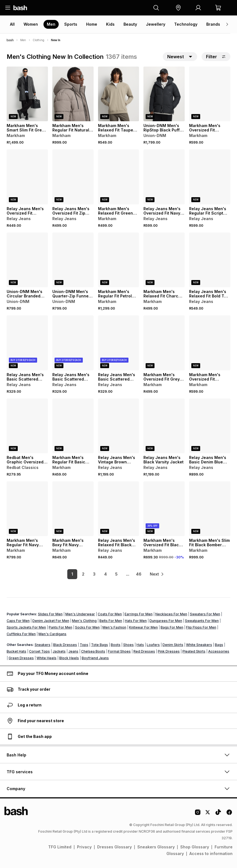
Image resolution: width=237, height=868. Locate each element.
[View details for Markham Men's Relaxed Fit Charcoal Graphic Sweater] (164, 260)
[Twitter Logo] (208, 814)
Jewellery (156, 24)
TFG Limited (60, 847)
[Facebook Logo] (229, 814)
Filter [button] (216, 57)
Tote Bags (100, 645)
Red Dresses (144, 651)
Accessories (219, 651)
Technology (186, 24)
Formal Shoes (119, 651)
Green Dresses (21, 658)
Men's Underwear (80, 614)
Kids (110, 24)
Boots (116, 645)
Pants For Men (60, 627)
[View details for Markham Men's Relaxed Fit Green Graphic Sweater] (119, 177)
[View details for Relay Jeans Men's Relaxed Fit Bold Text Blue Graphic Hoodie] (210, 260)
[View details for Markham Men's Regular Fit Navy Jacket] (27, 509)
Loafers (153, 645)
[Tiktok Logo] (218, 814)
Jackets (59, 651)
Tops (84, 645)
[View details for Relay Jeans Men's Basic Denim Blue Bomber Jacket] (210, 426)
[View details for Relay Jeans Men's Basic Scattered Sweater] (27, 343)
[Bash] (10, 40)
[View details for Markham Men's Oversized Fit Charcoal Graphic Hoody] (210, 343)
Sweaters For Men (205, 614)
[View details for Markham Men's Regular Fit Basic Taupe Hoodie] (73, 426)
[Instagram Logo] (198, 814)
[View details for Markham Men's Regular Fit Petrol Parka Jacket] (119, 260)
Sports (71, 24)
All (12, 24)
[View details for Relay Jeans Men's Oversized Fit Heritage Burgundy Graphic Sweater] (27, 177)
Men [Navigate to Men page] (23, 40)
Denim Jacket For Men (51, 621)
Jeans (73, 651)
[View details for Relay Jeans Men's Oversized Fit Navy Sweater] (164, 177)
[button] (178, 8)
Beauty (130, 24)
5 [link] (116, 574)
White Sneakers (199, 645)
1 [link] (71, 574)
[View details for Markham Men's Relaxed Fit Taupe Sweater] (119, 94)
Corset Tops (39, 651)
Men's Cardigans (52, 634)
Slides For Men (50, 614)
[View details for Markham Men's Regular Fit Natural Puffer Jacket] (73, 94)
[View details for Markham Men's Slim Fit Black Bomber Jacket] (210, 509)
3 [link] (94, 574)
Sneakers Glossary (156, 847)
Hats (140, 645)
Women (31, 24)
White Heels (47, 658)
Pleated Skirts (194, 651)
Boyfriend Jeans (95, 658)
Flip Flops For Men (201, 627)
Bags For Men (172, 627)
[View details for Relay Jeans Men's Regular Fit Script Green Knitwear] (210, 177)
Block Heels (69, 658)
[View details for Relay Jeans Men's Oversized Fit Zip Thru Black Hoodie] (73, 177)
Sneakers (42, 645)
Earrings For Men (139, 614)
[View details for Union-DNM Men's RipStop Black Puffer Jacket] (164, 94)
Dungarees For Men (166, 621)
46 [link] (138, 574)
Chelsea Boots (93, 651)
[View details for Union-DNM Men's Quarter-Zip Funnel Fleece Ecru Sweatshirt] (73, 260)
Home (92, 24)
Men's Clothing (84, 621)
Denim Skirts (173, 645)
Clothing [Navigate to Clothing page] (38, 40)
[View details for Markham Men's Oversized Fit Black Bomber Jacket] (164, 509)
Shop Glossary (195, 847)
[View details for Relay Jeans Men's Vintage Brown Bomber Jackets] (119, 426)
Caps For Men (18, 621)
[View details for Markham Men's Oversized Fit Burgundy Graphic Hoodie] (210, 94)
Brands (213, 24)
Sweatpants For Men (202, 621)
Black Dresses (65, 645)
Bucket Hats (16, 651)
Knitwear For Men (143, 627)
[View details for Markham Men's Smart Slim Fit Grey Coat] (27, 94)
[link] (157, 574)
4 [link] (105, 574)
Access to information (211, 854)
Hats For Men (136, 621)
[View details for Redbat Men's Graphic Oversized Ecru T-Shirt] (27, 426)
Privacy (84, 847)
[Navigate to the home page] (20, 8)
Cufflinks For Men (21, 634)
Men (51, 24)
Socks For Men (87, 627)
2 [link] (83, 574)
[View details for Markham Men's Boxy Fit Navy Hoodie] (73, 509)
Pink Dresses (169, 651)
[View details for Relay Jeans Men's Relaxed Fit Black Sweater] (119, 509)
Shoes (128, 645)
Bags (219, 645)
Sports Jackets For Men (26, 627)
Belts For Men (111, 621)
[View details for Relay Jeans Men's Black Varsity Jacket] (164, 426)
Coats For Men (110, 614)
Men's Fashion (114, 627)
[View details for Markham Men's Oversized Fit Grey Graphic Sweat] (164, 343)
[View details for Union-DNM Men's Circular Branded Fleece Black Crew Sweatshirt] (27, 260)
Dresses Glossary (114, 847)
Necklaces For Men (171, 614)
